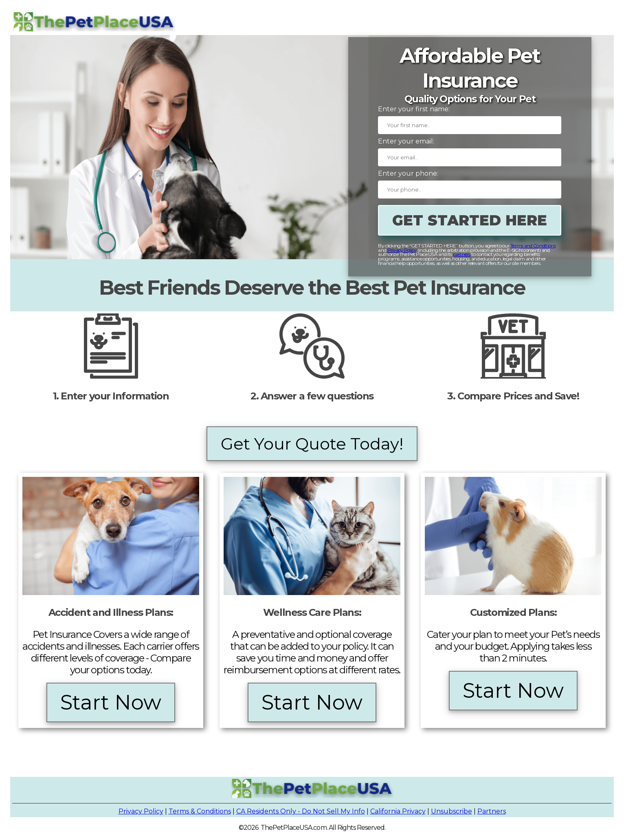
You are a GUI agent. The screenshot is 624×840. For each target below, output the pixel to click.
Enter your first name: (414, 109)
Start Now (111, 702)
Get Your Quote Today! (312, 444)
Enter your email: (406, 141)
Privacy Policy (402, 250)
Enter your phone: (408, 173)
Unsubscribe (452, 811)
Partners (492, 811)
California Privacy (398, 811)
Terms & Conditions (200, 811)
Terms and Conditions (533, 246)
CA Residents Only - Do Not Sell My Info (301, 811)
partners (462, 254)
